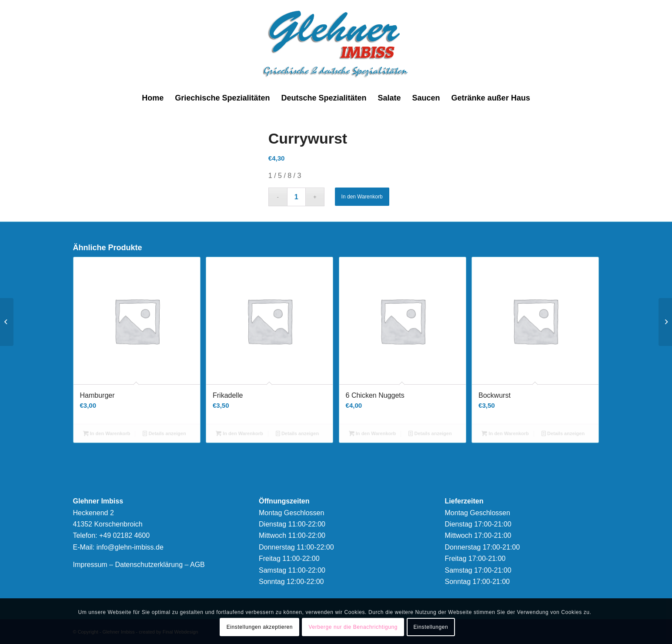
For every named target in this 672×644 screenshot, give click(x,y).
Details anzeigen (164, 433)
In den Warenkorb (362, 197)
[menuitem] (153, 98)
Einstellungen (431, 627)
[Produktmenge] (296, 197)
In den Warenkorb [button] (107, 433)
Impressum (90, 565)
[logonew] (336, 44)
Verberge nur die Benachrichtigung (353, 627)
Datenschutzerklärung (149, 565)
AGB (197, 565)
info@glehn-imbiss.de (130, 547)
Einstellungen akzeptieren (260, 627)
